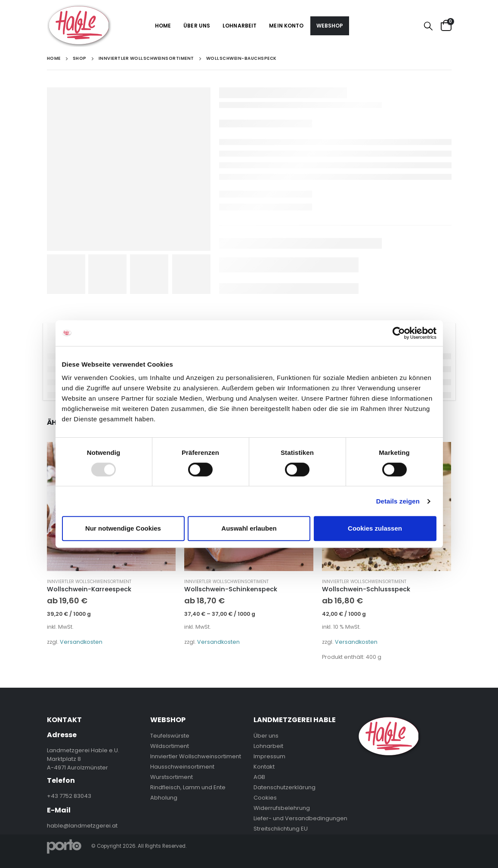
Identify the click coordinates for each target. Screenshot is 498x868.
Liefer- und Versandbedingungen (300, 818)
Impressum (269, 756)
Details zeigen (398, 501)
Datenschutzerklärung (285, 787)
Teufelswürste (170, 736)
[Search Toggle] (428, 26)
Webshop (330, 26)
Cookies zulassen (375, 528)
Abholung (164, 798)
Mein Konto (286, 26)
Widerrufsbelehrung (282, 808)
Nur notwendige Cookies (123, 528)
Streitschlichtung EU (281, 829)
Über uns (197, 26)
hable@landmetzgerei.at (82, 826)
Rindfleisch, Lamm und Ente (188, 787)
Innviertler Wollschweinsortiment (89, 582)
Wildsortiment (170, 746)
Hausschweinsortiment (182, 767)
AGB (259, 777)
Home (163, 26)
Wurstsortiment (172, 777)
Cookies (265, 798)
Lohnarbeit (240, 26)
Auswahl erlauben (249, 528)
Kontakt (264, 767)
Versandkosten (81, 642)
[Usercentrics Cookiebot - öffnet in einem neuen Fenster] (399, 333)
